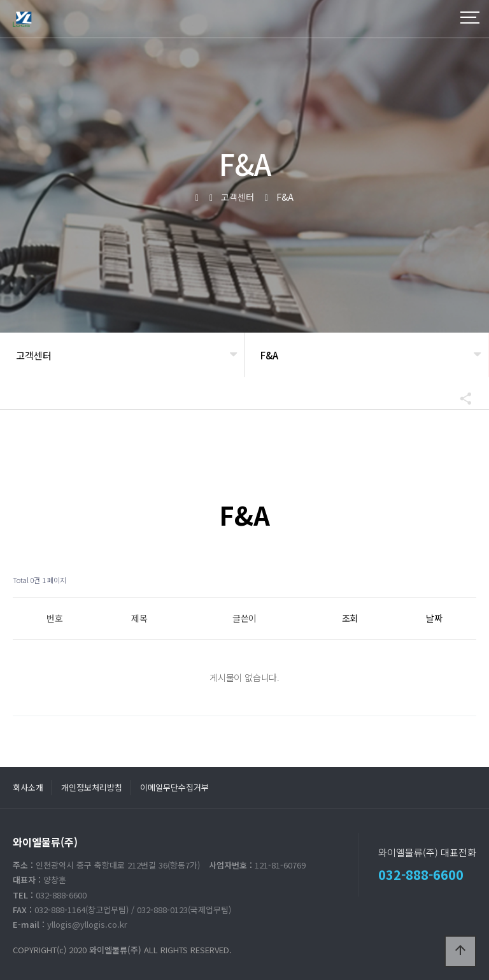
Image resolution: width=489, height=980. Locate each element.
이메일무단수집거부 (174, 787)
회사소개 (28, 787)
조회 (350, 618)
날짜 (434, 618)
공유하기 (460, 398)
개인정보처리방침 (92, 787)
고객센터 (34, 355)
